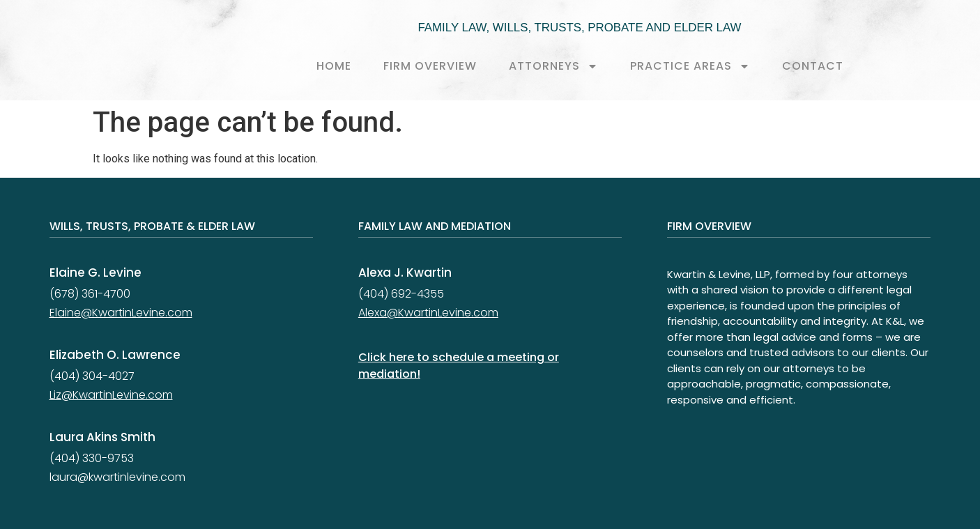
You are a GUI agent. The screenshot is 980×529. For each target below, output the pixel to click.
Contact (813, 66)
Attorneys (553, 66)
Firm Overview (430, 66)
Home (334, 66)
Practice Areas (690, 66)
